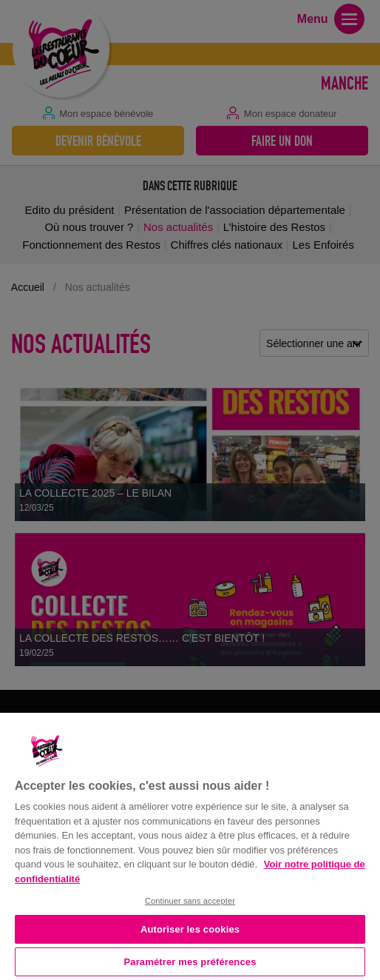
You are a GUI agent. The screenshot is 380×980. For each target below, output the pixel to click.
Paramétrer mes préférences (190, 962)
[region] (190, 845)
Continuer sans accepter (190, 901)
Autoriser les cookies (190, 929)
